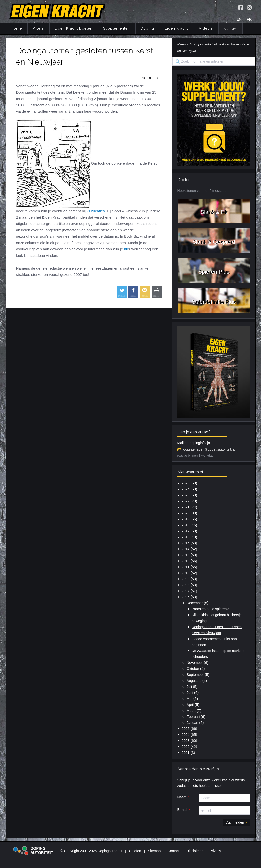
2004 (185, 735)
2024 (185, 489)
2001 (185, 753)
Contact (174, 851)
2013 (185, 555)
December (195, 603)
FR (249, 19)
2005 (185, 729)
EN (239, 19)
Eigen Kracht (176, 28)
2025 (185, 483)
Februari (193, 717)
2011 (185, 567)
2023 (185, 495)
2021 (185, 507)
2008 (185, 585)
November (195, 663)
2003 (185, 741)
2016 (185, 537)
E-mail (182, 810)
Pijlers (38, 28)
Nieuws (230, 29)
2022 (185, 501)
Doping (147, 28)
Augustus (194, 681)
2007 (185, 591)
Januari (192, 723)
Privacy (215, 851)
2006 (185, 597)
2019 (185, 519)
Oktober (193, 669)
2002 (185, 747)
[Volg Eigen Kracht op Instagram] (249, 7)
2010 (185, 573)
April (190, 705)
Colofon (135, 851)
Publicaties (96, 211)
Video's (206, 28)
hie (126, 249)
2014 (185, 549)
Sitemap (154, 851)
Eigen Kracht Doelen (74, 28)
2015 (185, 543)
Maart (191, 711)
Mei (189, 699)
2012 (185, 561)
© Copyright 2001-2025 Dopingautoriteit (91, 851)
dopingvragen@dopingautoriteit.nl (209, 449)
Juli (189, 687)
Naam (182, 797)
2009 (185, 579)
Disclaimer (194, 851)
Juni (190, 693)
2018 (185, 525)
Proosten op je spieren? (210, 609)
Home (16, 28)
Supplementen (117, 28)
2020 (185, 513)
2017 (185, 531)
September (195, 675)
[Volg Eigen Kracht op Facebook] (241, 7)
